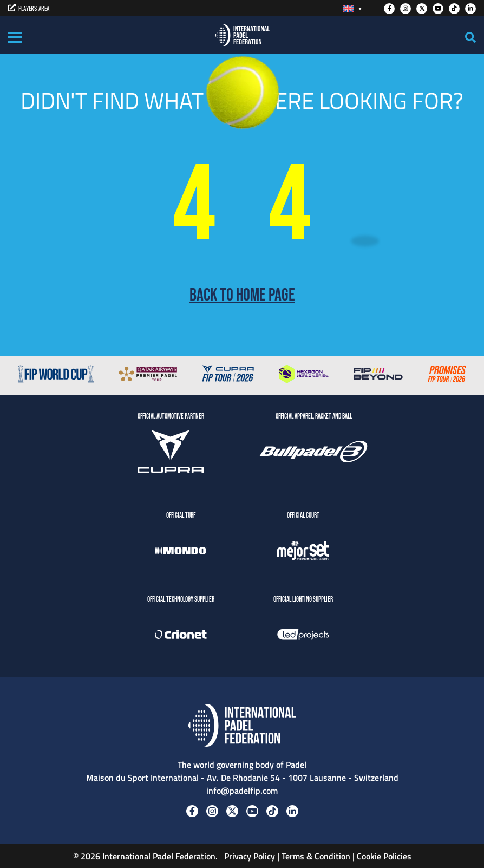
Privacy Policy (248, 856)
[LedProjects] (303, 636)
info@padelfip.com (242, 791)
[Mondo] (181, 552)
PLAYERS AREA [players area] (29, 8)
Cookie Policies (384, 856)
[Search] (470, 37)
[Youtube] (438, 9)
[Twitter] (422, 9)
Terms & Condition (316, 856)
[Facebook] (389, 9)
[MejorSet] (303, 552)
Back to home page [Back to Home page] (242, 296)
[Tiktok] (454, 9)
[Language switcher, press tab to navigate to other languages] (352, 8)
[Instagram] (405, 9)
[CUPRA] (171, 453)
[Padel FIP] (242, 35)
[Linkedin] (470, 9)
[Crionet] (181, 636)
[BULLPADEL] (313, 453)
